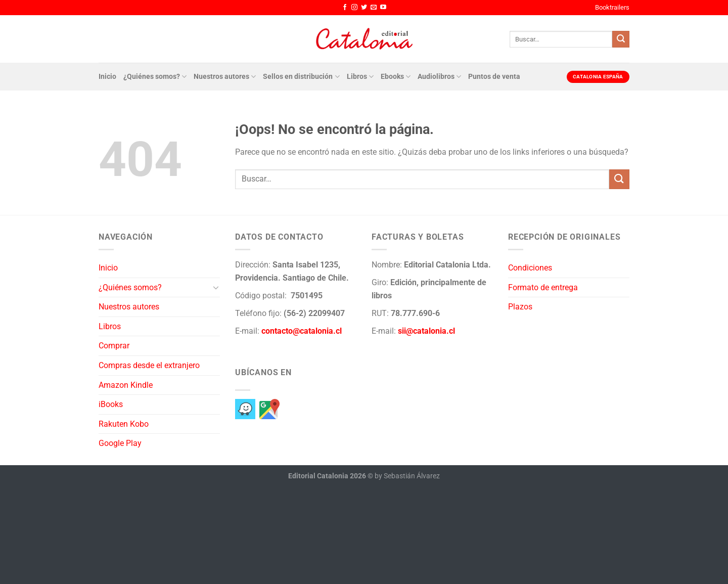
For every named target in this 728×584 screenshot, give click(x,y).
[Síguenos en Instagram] (354, 8)
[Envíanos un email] (374, 8)
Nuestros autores (225, 77)
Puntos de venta (494, 77)
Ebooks (396, 77)
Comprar (114, 346)
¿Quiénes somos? (155, 77)
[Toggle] (216, 287)
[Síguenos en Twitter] (364, 8)
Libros (360, 77)
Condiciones (530, 268)
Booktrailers (612, 7)
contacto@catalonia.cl (302, 331)
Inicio (107, 77)
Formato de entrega (543, 287)
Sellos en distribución (301, 77)
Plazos (520, 307)
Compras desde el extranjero (149, 365)
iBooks (111, 404)
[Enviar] (621, 39)
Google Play (120, 443)
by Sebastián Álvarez (407, 476)
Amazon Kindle (126, 385)
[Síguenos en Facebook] (345, 8)
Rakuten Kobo (124, 424)
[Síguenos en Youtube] (383, 8)
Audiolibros (439, 77)
